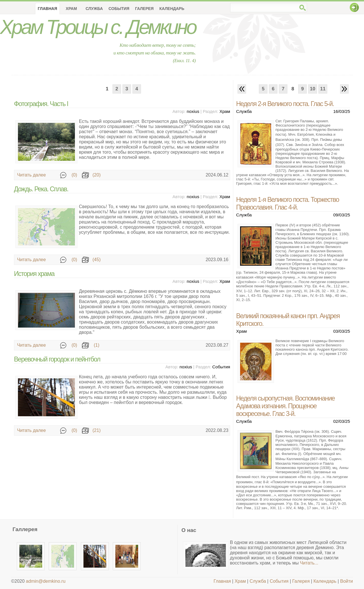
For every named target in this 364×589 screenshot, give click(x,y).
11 (323, 89)
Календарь (172, 9)
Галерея (144, 9)
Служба (94, 9)
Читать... (309, 563)
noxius (193, 111)
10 (313, 89)
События (119, 9)
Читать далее (31, 175)
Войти (346, 581)
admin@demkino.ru (46, 581)
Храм (71, 9)
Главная (222, 581)
